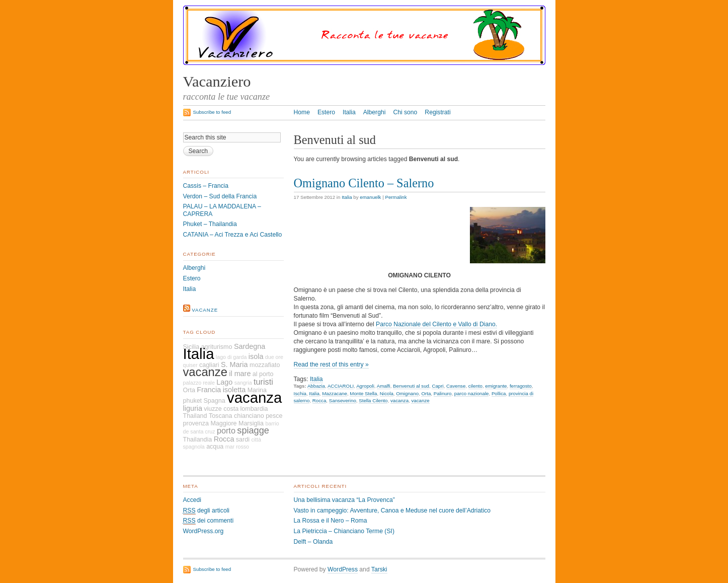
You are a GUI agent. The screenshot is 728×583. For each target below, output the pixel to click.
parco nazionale (472, 393)
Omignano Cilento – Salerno (364, 183)
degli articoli (207, 511)
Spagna (214, 401)
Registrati (437, 112)
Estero (326, 112)
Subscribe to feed (212, 112)
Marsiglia (251, 423)
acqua (215, 447)
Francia (209, 390)
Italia (349, 112)
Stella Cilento (373, 400)
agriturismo (217, 347)
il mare (240, 374)
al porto (263, 374)
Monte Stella (363, 393)
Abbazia (316, 386)
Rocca (319, 400)
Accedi (192, 500)
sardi (243, 440)
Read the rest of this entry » (331, 365)
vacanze (420, 400)
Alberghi (375, 112)
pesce (274, 416)
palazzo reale (199, 383)
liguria (193, 408)
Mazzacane (335, 393)
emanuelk (370, 197)
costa (231, 409)
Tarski (379, 569)
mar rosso (237, 447)
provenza (196, 423)
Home (302, 112)
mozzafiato (265, 365)
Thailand (195, 416)
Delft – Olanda (313, 542)
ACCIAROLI (341, 386)
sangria (243, 383)
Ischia (300, 393)
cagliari (209, 365)
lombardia (254, 409)
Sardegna (250, 346)
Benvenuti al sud (411, 386)
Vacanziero (217, 82)
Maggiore (223, 423)
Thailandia (198, 440)
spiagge (253, 430)
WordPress (343, 569)
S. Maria (234, 365)
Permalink (396, 197)
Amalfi (384, 386)
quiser (190, 365)
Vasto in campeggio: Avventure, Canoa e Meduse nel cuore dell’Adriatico (392, 511)
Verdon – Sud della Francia (220, 196)
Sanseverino (343, 400)
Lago (224, 382)
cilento (475, 386)
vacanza (399, 400)
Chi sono (405, 112)
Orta (426, 393)
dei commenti (209, 521)
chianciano (249, 416)
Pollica (499, 393)
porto (226, 430)
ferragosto (521, 386)
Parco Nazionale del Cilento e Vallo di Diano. (436, 324)
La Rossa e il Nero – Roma (331, 521)
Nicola (387, 393)
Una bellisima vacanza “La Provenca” (344, 500)
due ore (274, 357)
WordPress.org (204, 531)
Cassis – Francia (206, 186)
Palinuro (443, 393)
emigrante (496, 386)
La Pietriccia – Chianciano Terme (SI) (344, 531)
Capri (437, 386)
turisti (263, 382)
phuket (193, 401)
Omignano (407, 393)
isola (256, 356)
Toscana (221, 416)
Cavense (456, 386)
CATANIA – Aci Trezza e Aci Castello (233, 235)
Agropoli (365, 386)
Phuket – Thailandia (210, 224)
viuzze (213, 409)
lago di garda (231, 357)
